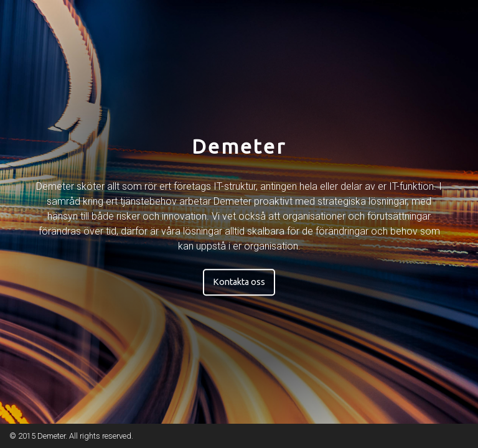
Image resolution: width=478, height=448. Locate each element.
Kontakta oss (239, 282)
